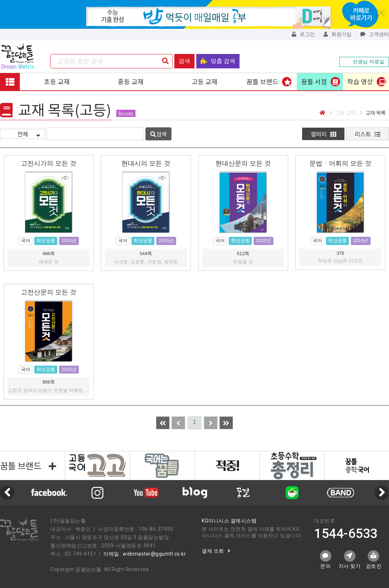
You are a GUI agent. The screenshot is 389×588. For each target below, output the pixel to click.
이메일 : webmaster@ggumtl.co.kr (145, 554)
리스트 (368, 134)
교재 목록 (373, 113)
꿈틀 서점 (314, 81)
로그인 (303, 34)
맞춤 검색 (218, 61)
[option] (195, 493)
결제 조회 (216, 551)
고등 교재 (205, 81)
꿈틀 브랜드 (262, 81)
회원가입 (337, 34)
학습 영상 (360, 81)
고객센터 (375, 34)
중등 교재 (131, 81)
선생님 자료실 (364, 62)
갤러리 (323, 134)
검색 (184, 61)
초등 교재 (57, 81)
